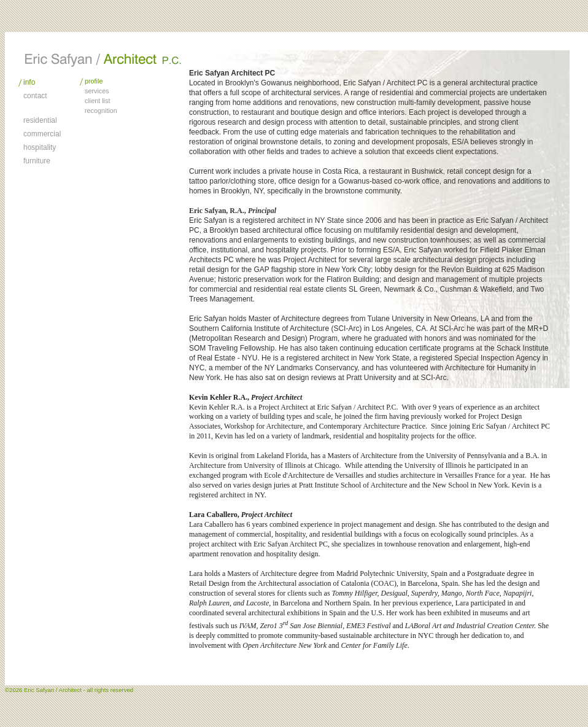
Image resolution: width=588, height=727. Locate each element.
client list (97, 101)
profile (94, 81)
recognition (101, 111)
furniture (37, 161)
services (97, 91)
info (29, 82)
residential (40, 120)
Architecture (103, 59)
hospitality (40, 147)
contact (35, 96)
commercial (42, 134)
